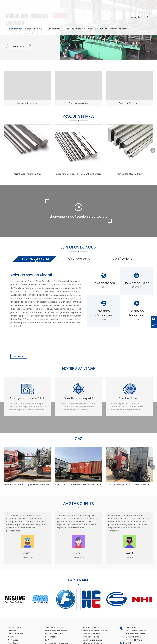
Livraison (12, 630)
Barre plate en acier (91, 633)
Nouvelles (12, 636)
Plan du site (13, 642)
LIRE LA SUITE (19, 355)
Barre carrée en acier (92, 636)
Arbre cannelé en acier (93, 642)
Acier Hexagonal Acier (92, 639)
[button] (72, 60)
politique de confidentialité (57, 642)
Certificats (13, 639)
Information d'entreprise (56, 630)
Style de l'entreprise (54, 633)
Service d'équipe (16, 633)
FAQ (47, 639)
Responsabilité (52, 636)
